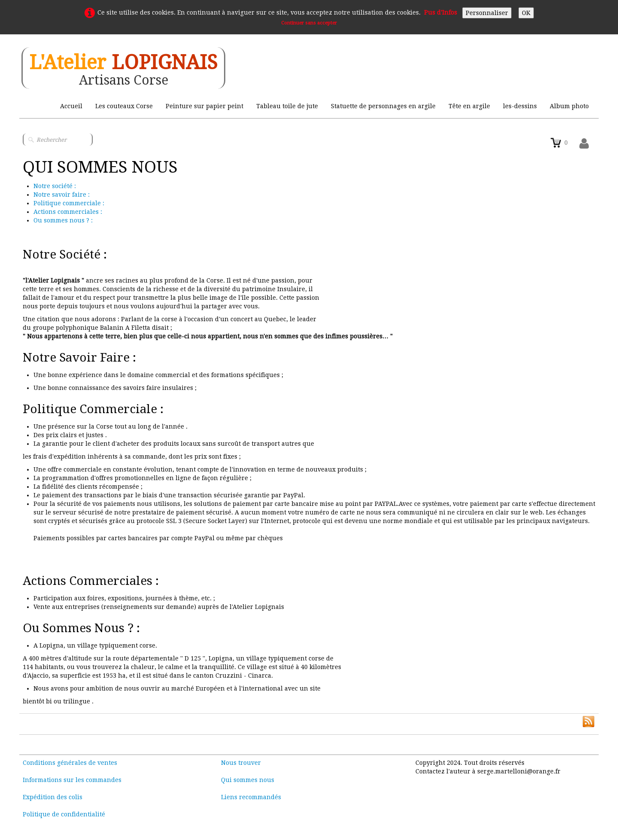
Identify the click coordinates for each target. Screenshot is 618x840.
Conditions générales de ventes (70, 763)
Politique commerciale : (69, 203)
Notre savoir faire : (62, 195)
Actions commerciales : (68, 212)
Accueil (71, 106)
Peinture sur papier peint (204, 106)
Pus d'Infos (441, 12)
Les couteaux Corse (124, 106)
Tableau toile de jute (287, 106)
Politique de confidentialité (64, 814)
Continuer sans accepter (309, 23)
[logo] (123, 68)
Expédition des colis (53, 797)
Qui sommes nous (248, 780)
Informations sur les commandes (72, 780)
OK (526, 13)
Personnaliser (487, 13)
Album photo (569, 106)
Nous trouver (241, 763)
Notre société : (55, 186)
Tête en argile (469, 106)
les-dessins (520, 106)
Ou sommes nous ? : (63, 220)
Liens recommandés (251, 797)
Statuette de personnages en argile (383, 106)
